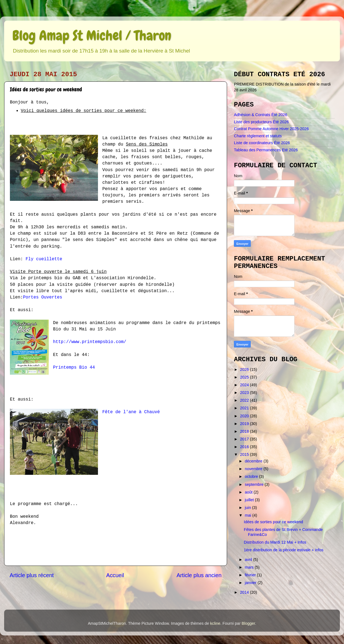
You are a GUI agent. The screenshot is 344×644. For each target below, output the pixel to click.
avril (249, 560)
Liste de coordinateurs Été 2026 (262, 143)
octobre (252, 476)
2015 (245, 454)
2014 (245, 592)
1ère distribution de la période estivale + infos (284, 550)
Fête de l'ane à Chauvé (131, 412)
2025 (245, 377)
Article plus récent (32, 575)
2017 (245, 439)
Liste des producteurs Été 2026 (261, 122)
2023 (245, 393)
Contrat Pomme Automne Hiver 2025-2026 (271, 129)
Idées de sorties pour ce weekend (273, 522)
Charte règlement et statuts (258, 136)
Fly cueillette (44, 259)
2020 (245, 416)
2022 (245, 400)
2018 (245, 431)
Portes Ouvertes (43, 297)
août (249, 492)
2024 (245, 385)
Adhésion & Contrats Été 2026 (261, 115)
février (251, 575)
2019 (245, 424)
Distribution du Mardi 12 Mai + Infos (275, 542)
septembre (255, 484)
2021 (245, 408)
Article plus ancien (199, 575)
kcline (215, 623)
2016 (245, 447)
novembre (254, 469)
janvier (251, 583)
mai (249, 515)
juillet (250, 500)
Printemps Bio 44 (74, 368)
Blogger (248, 623)
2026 (245, 369)
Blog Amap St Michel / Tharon (92, 35)
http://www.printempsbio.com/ (90, 342)
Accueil (115, 575)
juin (249, 508)
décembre (254, 461)
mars (250, 567)
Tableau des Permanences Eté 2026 (266, 150)
